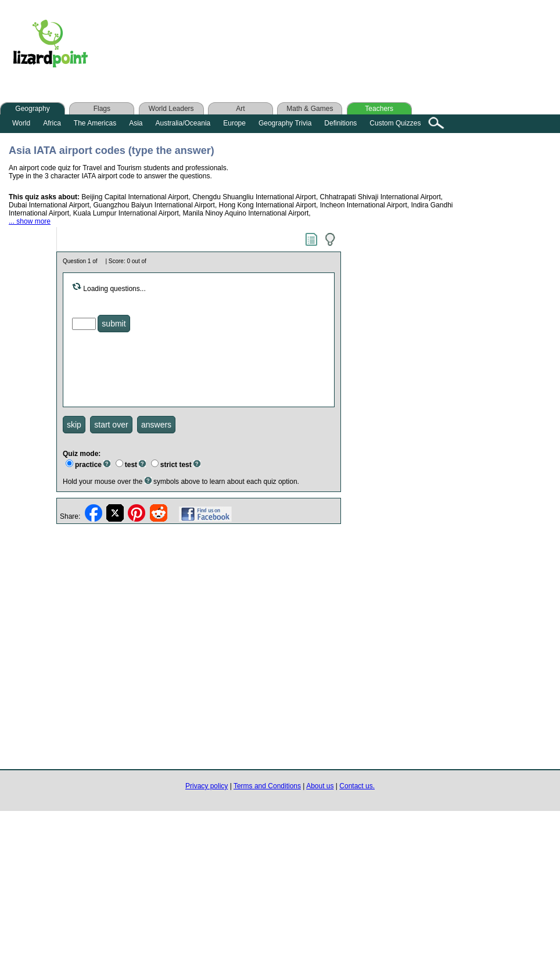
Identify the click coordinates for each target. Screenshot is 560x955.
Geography (32, 109)
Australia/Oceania (183, 123)
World (21, 123)
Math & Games (310, 109)
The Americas (95, 123)
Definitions (340, 123)
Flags (102, 109)
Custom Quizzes (395, 123)
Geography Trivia (285, 123)
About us (320, 786)
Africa (52, 123)
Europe (234, 123)
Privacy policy (207, 786)
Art (240, 109)
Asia (136, 123)
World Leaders (171, 109)
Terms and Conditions (267, 786)
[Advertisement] (330, 46)
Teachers (379, 109)
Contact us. (357, 786)
